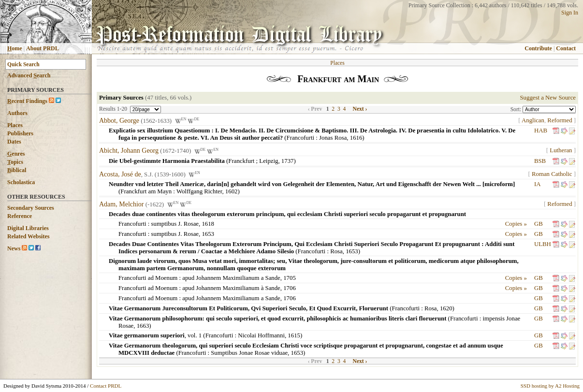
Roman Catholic (552, 174)
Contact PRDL (106, 386)
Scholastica (21, 182)
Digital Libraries (28, 228)
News (14, 248)
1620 (446, 308)
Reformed (560, 120)
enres (16, 154)
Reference (20, 216)
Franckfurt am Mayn (146, 191)
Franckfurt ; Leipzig (253, 161)
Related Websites (28, 236)
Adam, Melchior (122, 204)
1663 (143, 326)
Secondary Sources (31, 208)
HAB (541, 131)
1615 (294, 335)
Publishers (20, 133)
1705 (290, 278)
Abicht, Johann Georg (129, 151)
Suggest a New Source (548, 98)
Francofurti (301, 138)
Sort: (517, 109)
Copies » (516, 224)
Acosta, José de (120, 174)
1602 (232, 191)
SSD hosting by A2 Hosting (550, 386)
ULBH (543, 244)
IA (537, 184)
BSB (540, 161)
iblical (17, 170)
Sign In (570, 13)
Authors (17, 113)
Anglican (533, 120)
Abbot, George (119, 121)
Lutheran (561, 150)
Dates (14, 142)
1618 (208, 224)
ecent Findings (27, 101)
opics (15, 162)
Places (15, 125)
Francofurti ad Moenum (148, 278)
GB (539, 224)
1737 (288, 161)
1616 (356, 138)
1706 (290, 288)
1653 (208, 234)
